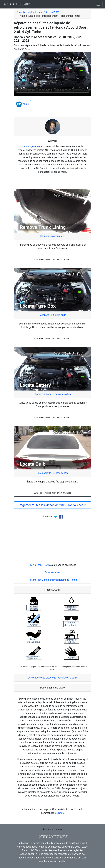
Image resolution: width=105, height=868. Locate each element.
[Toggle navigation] (98, 4)
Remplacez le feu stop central (53, 473)
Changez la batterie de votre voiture (52, 394)
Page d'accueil (24, 12)
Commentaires (52, 572)
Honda (39, 12)
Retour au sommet (52, 829)
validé (22, 104)
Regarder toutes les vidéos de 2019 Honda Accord (52, 505)
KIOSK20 (59, 813)
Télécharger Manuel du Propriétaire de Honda (53, 580)
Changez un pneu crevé (52, 236)
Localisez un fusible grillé (52, 315)
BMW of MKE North (39, 565)
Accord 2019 (53, 12)
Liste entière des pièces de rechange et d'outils (52, 678)
